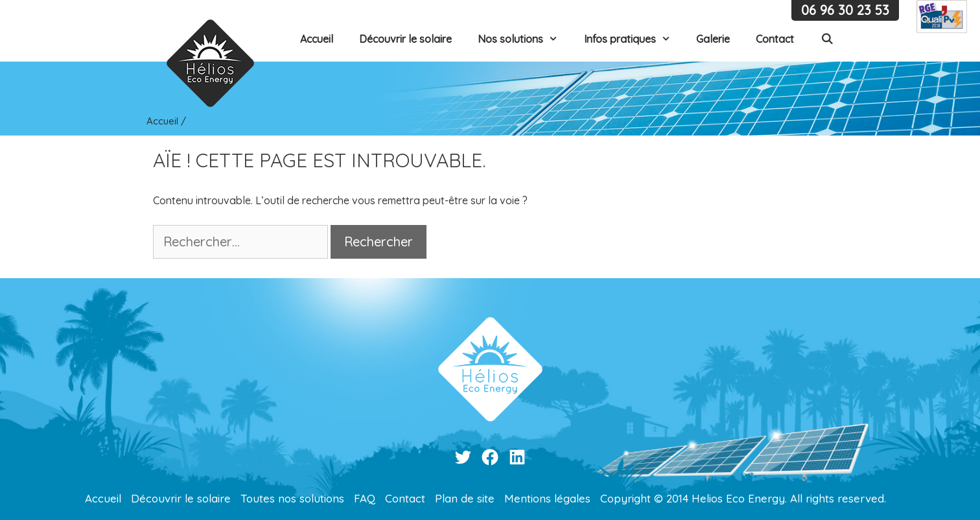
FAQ (365, 498)
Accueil (317, 39)
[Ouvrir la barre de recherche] (827, 39)
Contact (775, 39)
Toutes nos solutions (292, 498)
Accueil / (166, 121)
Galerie (713, 39)
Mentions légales (547, 498)
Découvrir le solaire (405, 39)
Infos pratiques (634, 39)
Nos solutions (524, 39)
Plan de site (465, 498)
